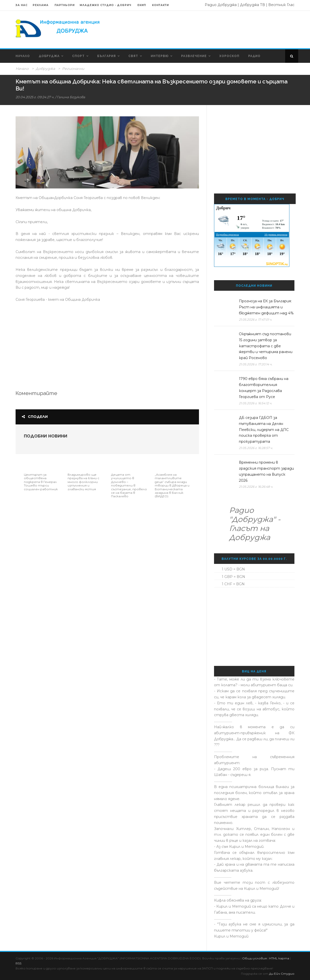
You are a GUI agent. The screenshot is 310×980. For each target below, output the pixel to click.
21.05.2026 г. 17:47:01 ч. (255, 320)
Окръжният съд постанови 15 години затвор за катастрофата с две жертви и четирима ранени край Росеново (266, 346)
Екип (142, 5)
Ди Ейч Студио (282, 974)
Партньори (65, 5)
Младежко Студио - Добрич (106, 5)
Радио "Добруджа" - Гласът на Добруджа (255, 524)
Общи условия (254, 958)
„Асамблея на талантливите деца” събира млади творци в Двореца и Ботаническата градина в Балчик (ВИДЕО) (172, 485)
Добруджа (49, 56)
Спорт (78, 56)
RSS (18, 963)
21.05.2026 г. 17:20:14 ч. (256, 364)
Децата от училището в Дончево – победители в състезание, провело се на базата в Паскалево (129, 485)
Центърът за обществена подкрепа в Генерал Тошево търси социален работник (41, 482)
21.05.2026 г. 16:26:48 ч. (256, 487)
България (107, 56)
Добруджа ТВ (252, 5)
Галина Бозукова (71, 97)
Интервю (160, 56)
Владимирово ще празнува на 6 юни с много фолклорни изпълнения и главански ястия (83, 482)
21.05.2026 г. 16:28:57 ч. (256, 448)
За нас (22, 5)
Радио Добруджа (221, 5)
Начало (23, 56)
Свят (133, 56)
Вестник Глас (281, 5)
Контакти (160, 5)
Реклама (41, 5)
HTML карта (279, 958)
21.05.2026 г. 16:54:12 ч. (255, 403)
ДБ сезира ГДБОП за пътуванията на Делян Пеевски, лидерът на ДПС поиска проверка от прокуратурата (264, 430)
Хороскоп (229, 56)
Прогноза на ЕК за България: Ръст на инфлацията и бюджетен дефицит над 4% (266, 307)
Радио (254, 56)
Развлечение (194, 56)
